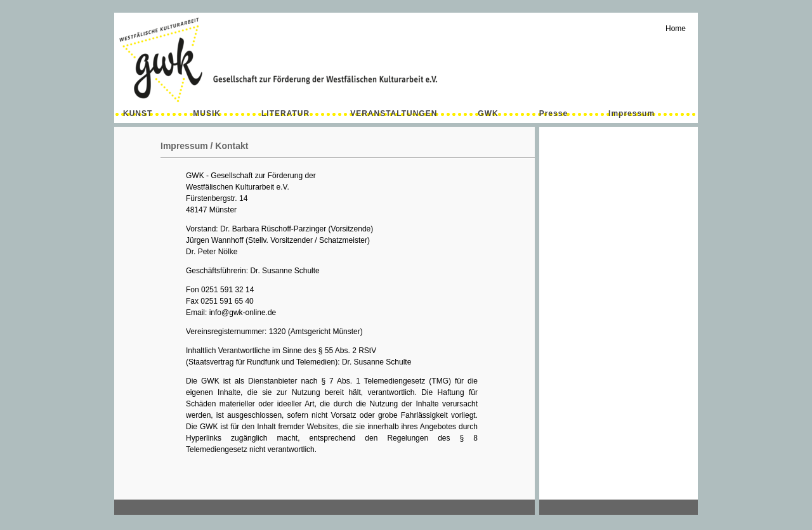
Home (676, 29)
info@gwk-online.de (243, 313)
